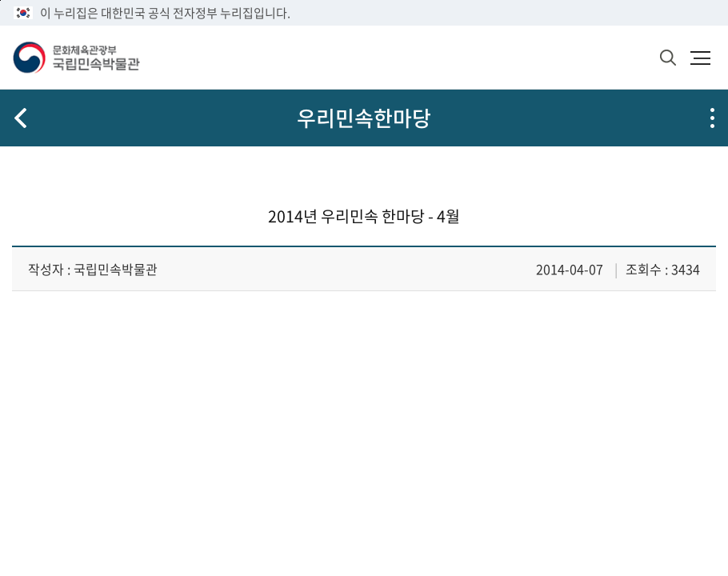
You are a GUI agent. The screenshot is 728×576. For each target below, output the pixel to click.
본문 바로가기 (0, 0)
